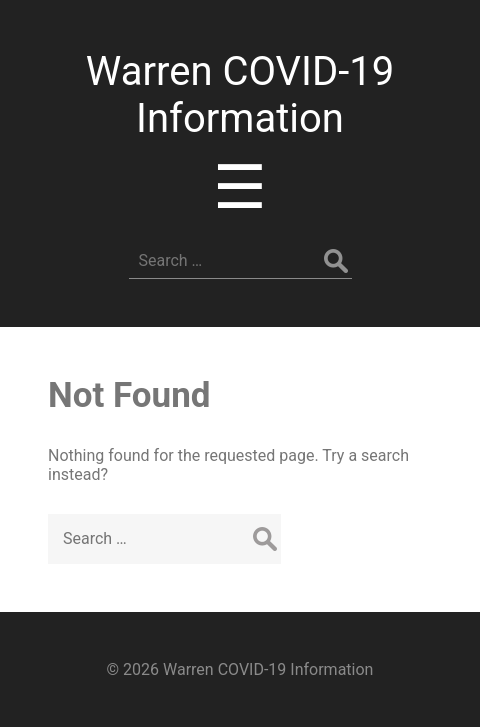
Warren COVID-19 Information (240, 95)
